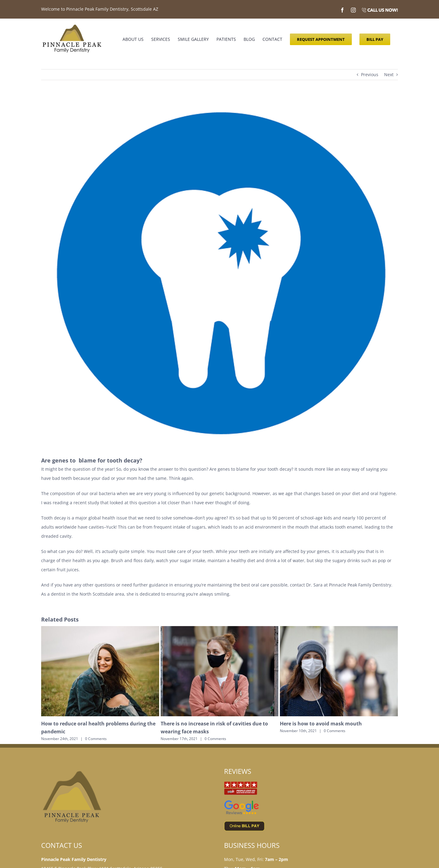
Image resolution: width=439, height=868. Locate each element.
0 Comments (96, 739)
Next (389, 74)
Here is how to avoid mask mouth (321, 724)
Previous (370, 74)
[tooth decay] (220, 273)
